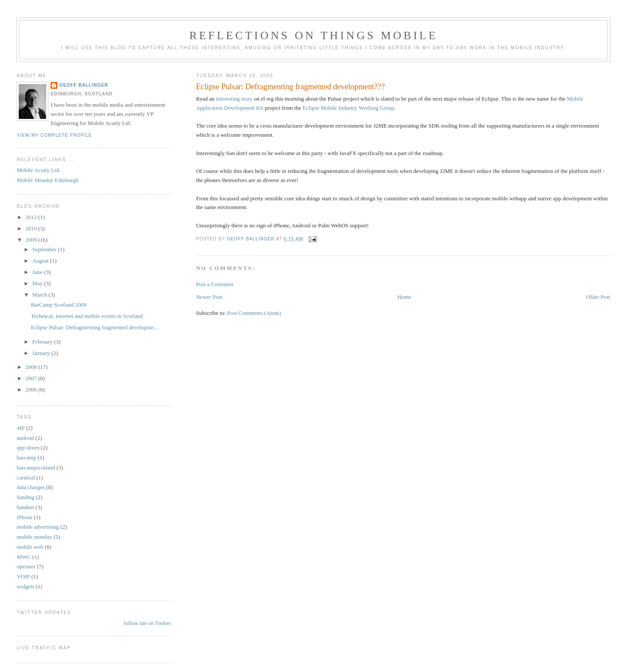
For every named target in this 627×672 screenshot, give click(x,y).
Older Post (598, 297)
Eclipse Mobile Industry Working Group (348, 108)
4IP (20, 428)
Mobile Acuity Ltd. (38, 170)
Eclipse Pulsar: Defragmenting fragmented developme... (94, 327)
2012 (32, 217)
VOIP (23, 576)
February (43, 342)
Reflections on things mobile (314, 35)
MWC (24, 557)
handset (25, 507)
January (42, 353)
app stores (28, 447)
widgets (25, 586)
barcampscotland (36, 468)
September (45, 249)
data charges (30, 487)
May (38, 283)
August (41, 261)
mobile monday (34, 537)
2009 (32, 240)
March (40, 295)
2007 (32, 378)
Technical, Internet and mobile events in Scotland (87, 316)
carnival (26, 478)
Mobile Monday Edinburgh (47, 180)
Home (405, 297)
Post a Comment (215, 284)
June (38, 272)
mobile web (30, 547)
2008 (32, 367)
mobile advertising (38, 527)
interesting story (234, 99)
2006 (32, 390)
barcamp (26, 458)
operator (26, 566)
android (25, 438)
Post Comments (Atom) (254, 313)
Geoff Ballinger (84, 85)
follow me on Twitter (148, 623)
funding (25, 497)
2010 (32, 228)
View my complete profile (54, 135)
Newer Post (209, 297)
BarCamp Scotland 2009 (59, 305)
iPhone (24, 517)
